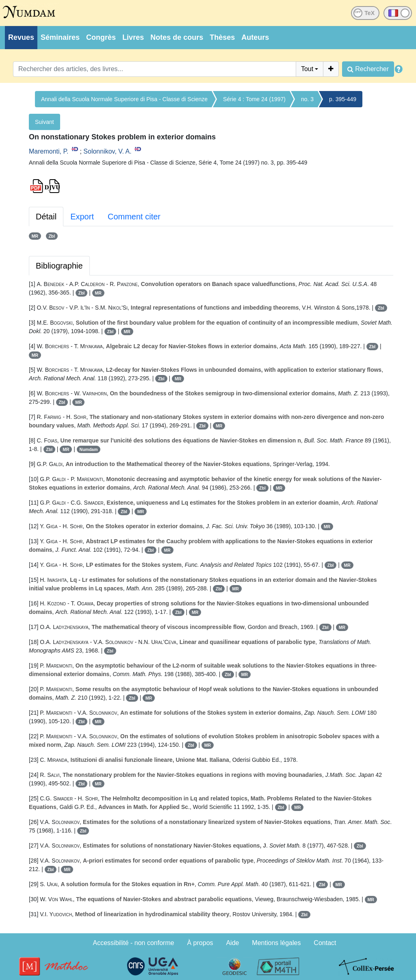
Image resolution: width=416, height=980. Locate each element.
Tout (307, 69)
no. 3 (307, 99)
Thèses (222, 37)
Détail (46, 217)
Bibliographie (59, 266)
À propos (200, 943)
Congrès (101, 37)
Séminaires (60, 37)
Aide (232, 943)
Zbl (52, 236)
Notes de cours (177, 37)
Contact (325, 943)
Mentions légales (276, 943)
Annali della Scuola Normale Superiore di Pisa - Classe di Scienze (124, 99)
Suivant (44, 122)
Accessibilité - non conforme (134, 943)
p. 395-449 (343, 99)
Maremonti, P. (49, 151)
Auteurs (255, 37)
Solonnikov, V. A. (107, 151)
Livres (133, 37)
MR (35, 236)
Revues (21, 37)
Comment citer (134, 217)
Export (82, 217)
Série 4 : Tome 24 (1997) (254, 99)
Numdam (89, 449)
